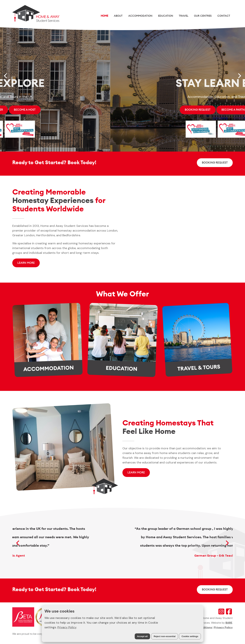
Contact (224, 16)
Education (166, 16)
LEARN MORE (26, 263)
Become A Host (130, 110)
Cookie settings (190, 636)
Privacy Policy (67, 627)
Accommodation (140, 16)
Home (104, 16)
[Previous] (6, 76)
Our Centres (203, 16)
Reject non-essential (165, 636)
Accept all (142, 636)
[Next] (239, 76)
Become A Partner (95, 110)
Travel (184, 16)
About (118, 16)
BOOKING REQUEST (58, 110)
